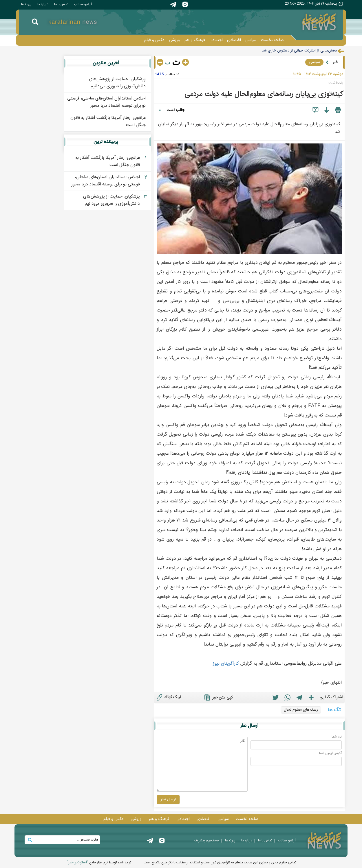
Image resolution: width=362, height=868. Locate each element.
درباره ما (43, 4)
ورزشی (174, 40)
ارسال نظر (249, 726)
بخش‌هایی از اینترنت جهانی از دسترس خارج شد (299, 51)
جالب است (175, 110)
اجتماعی (216, 40)
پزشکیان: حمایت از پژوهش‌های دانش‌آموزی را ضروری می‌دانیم (117, 83)
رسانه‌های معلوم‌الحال (301, 710)
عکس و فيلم (154, 40)
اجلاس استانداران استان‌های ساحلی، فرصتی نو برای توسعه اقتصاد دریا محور (106, 102)
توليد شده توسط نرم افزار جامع (99, 863)
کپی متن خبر (218, 697)
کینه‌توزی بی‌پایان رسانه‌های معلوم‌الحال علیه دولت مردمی (264, 94)
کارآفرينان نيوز (226, 664)
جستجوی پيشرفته (206, 841)
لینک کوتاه (168, 697)
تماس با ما (61, 4)
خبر (335, 62)
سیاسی (251, 40)
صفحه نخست (272, 40)
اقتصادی (234, 40)
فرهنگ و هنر (195, 40)
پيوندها (26, 4)
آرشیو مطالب (83, 4)
